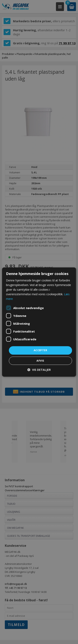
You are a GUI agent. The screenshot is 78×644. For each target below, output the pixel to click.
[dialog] (39, 322)
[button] (39, 370)
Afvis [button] (40, 361)
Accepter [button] (40, 350)
